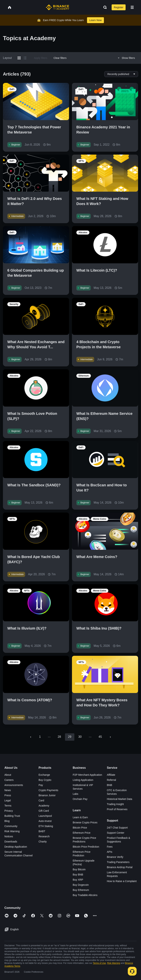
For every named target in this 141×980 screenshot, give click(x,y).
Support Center (116, 833)
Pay (41, 785)
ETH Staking (46, 826)
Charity (43, 842)
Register (119, 7)
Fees (110, 847)
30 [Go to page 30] (80, 737)
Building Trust (12, 816)
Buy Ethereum (81, 890)
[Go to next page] (110, 737)
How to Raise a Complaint (122, 881)
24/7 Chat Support (117, 828)
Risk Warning (12, 831)
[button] (132, 7)
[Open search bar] (104, 7)
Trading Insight (115, 804)
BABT (42, 831)
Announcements (14, 785)
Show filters (126, 58)
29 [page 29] (70, 737)
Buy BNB (78, 875)
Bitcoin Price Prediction (86, 847)
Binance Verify (115, 857)
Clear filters (60, 58)
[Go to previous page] (31, 737)
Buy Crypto (45, 780)
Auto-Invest (45, 821)
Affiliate (111, 775)
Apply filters (41, 58)
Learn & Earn (80, 817)
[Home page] (58, 7)
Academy (44, 806)
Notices (9, 836)
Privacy (9, 811)
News (8, 790)
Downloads (11, 842)
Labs (75, 794)
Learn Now (95, 20)
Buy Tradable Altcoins (85, 895)
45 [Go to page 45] (100, 737)
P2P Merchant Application (87, 775)
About (8, 775)
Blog (7, 821)
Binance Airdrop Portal (120, 867)
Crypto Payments (48, 790)
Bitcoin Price (80, 828)
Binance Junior (47, 795)
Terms (8, 806)
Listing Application (83, 780)
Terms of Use (99, 963)
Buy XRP (78, 880)
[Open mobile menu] (132, 7)
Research (44, 836)
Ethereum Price (82, 833)
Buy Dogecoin (81, 885)
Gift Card (44, 811)
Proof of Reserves (117, 809)
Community (11, 826)
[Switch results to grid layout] (19, 58)
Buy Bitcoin (79, 869)
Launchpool (45, 816)
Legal (8, 800)
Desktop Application (16, 847)
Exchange (44, 775)
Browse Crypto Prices (85, 822)
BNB (110, 785)
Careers (9, 780)
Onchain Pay (80, 799)
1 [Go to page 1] (40, 737)
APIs (110, 852)
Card (41, 800)
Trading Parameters (118, 862)
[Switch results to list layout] (25, 58)
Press (8, 795)
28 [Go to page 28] (59, 737)
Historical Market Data (120, 799)
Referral (111, 780)
